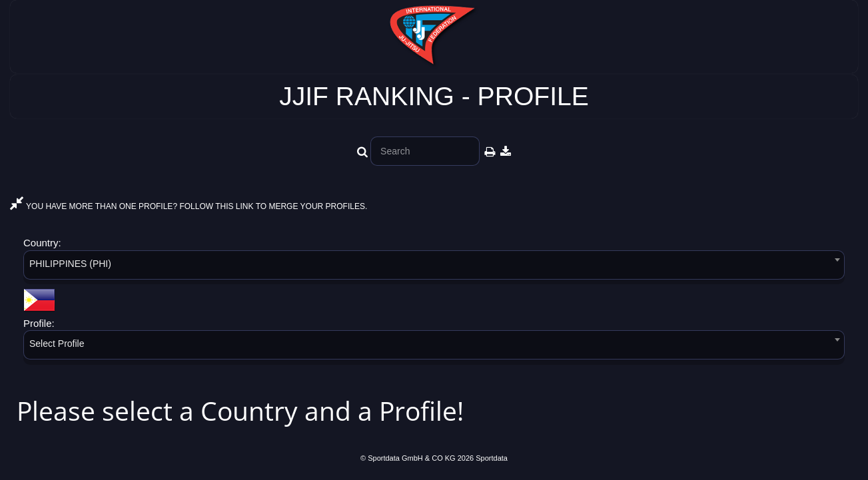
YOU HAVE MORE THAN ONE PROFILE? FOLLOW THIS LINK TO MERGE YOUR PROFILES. (189, 206)
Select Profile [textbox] (57, 344)
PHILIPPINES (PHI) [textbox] (70, 264)
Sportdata (492, 458)
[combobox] (434, 267)
